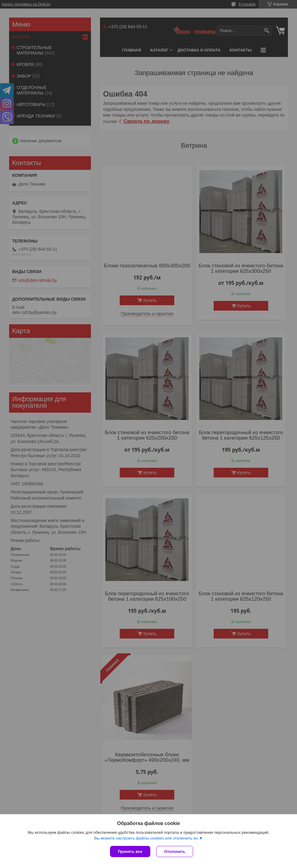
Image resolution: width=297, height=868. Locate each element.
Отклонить (175, 851)
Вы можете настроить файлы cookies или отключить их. (146, 838)
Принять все (130, 851)
